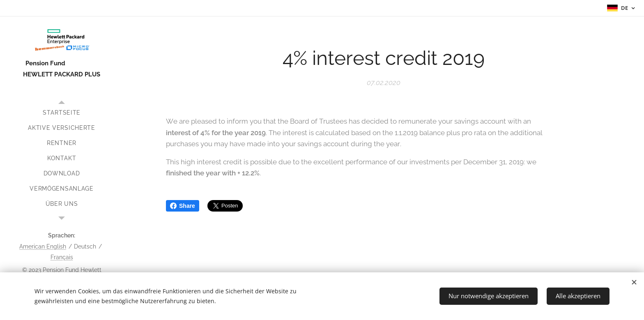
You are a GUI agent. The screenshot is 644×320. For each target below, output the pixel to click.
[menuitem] (62, 113)
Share (183, 206)
